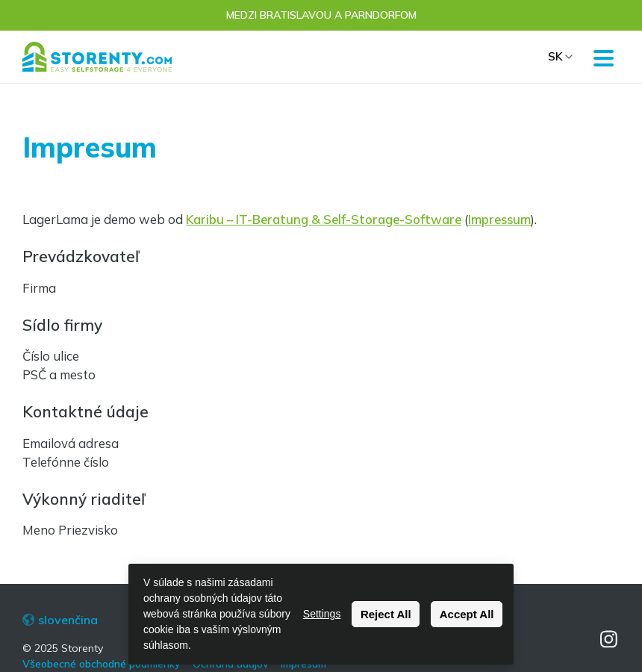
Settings (322, 614)
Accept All (467, 614)
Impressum (499, 219)
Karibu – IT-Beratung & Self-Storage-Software (324, 219)
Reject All (386, 614)
